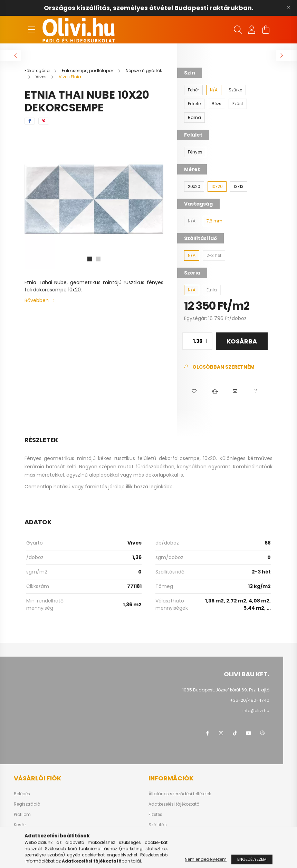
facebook (207, 733)
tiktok (235, 733)
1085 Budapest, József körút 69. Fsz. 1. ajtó (226, 690)
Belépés (22, 794)
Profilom (22, 815)
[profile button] (252, 30)
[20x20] (194, 187)
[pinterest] (44, 121)
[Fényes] (195, 152)
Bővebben (37, 300)
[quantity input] (197, 341)
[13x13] (239, 187)
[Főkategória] (38, 71)
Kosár (20, 825)
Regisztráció (27, 804)
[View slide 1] (90, 259)
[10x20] (217, 187)
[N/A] (214, 90)
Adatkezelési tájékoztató (174, 804)
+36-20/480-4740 (250, 700)
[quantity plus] (207, 341)
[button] (194, 391)
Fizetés (155, 815)
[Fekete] (194, 104)
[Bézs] (217, 104)
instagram (221, 733)
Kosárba (242, 341)
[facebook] (30, 121)
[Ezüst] (238, 104)
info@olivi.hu (256, 711)
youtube (249, 733)
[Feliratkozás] (219, 367)
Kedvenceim (27, 835)
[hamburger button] (31, 30)
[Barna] (194, 118)
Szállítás (158, 825)
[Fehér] (193, 90)
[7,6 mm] (214, 221)
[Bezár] (288, 8)
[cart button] (266, 30)
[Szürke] (235, 90)
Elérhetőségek (163, 835)
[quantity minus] (188, 341)
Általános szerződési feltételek (180, 794)
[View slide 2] (98, 259)
